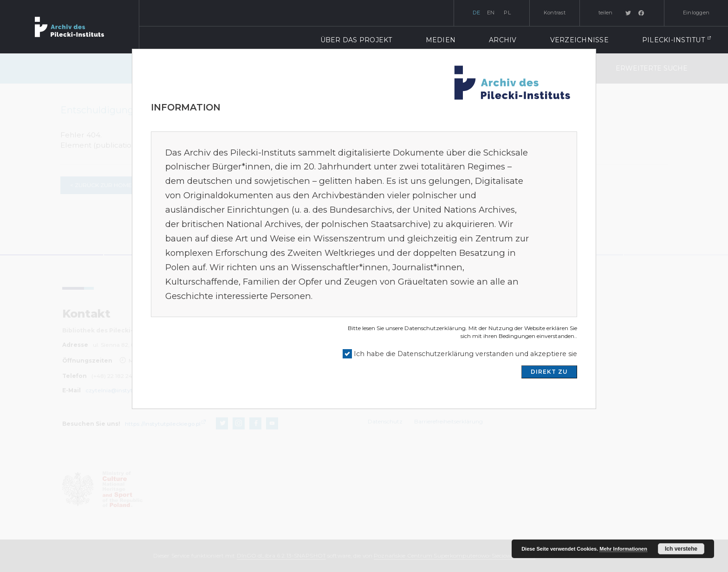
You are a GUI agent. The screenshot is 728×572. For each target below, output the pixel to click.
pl (507, 13)
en (491, 13)
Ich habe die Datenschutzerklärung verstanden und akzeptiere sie (465, 354)
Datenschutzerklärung (435, 328)
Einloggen (696, 13)
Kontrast (555, 13)
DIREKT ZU (549, 372)
